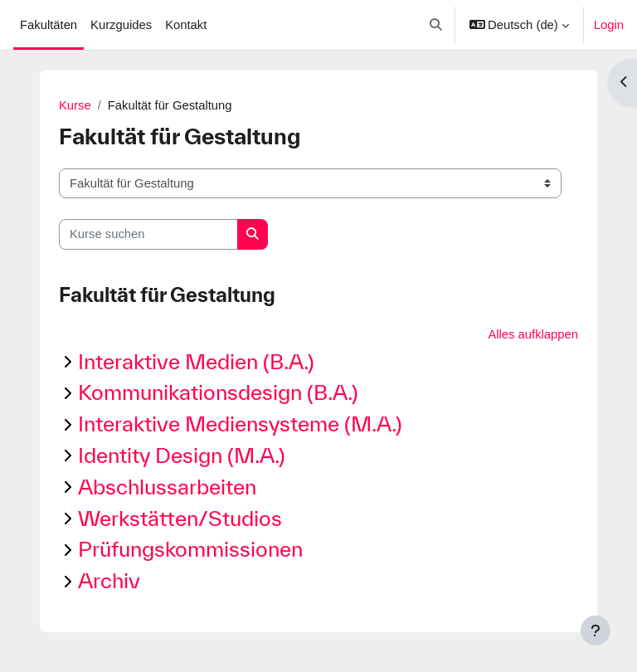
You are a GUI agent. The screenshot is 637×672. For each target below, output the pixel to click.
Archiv (109, 580)
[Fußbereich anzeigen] (596, 631)
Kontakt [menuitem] (186, 25)
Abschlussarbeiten (167, 487)
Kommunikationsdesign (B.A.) (218, 392)
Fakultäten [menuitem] (49, 25)
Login (609, 25)
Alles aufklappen (533, 334)
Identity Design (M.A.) (182, 455)
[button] (436, 25)
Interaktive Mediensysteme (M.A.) (240, 424)
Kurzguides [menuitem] (121, 25)
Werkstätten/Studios (180, 518)
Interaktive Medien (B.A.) (196, 361)
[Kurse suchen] (148, 234)
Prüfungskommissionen (190, 549)
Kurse (75, 105)
